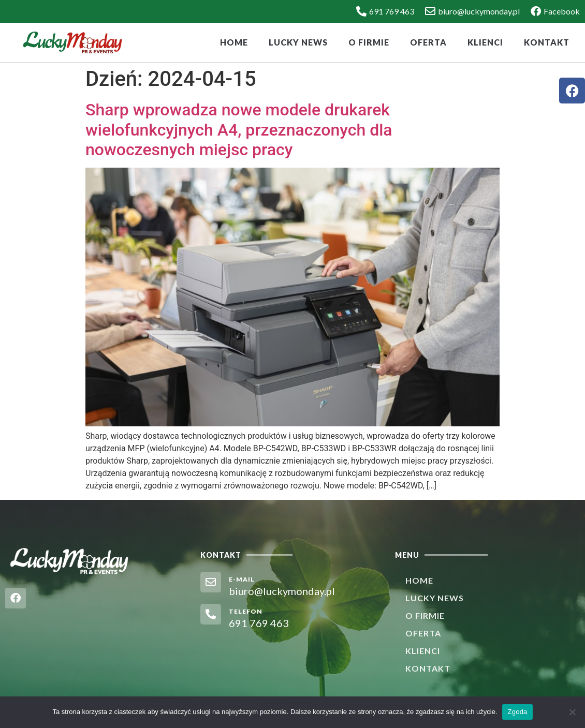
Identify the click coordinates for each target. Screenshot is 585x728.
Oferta (428, 42)
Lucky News (298, 42)
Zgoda (517, 712)
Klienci (485, 42)
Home (234, 42)
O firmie (369, 42)
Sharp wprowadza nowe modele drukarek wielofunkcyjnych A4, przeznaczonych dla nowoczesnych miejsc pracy (239, 130)
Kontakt (547, 42)
